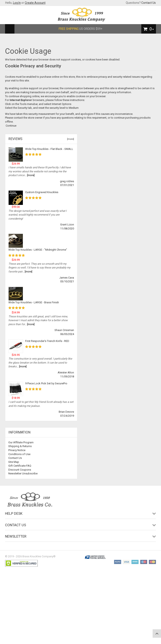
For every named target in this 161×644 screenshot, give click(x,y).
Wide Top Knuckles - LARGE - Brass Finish (34, 302)
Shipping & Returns (20, 446)
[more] (70, 139)
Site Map (14, 462)
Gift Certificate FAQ (20, 466)
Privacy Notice (17, 450)
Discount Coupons (20, 470)
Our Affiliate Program (21, 442)
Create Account (35, 3)
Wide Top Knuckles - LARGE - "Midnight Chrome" (38, 250)
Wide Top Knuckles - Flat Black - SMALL (49, 149)
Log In (17, 3)
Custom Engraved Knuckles (42, 192)
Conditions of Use (19, 454)
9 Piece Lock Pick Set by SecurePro (46, 383)
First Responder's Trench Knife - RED (47, 341)
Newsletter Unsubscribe (23, 473)
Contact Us (149, 3)
